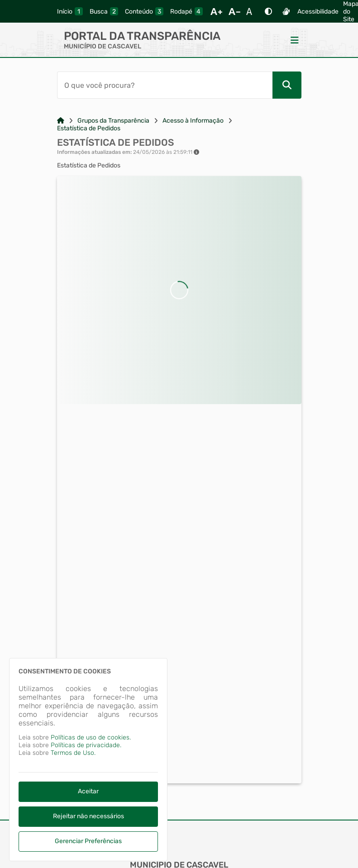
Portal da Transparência (142, 36)
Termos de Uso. (73, 753)
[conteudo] (144, 11)
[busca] (104, 11)
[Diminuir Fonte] (234, 11)
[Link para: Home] (61, 121)
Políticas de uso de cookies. (91, 737)
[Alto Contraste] (268, 11)
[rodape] (186, 11)
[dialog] (88, 760)
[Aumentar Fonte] (216, 11)
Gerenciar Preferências (88, 841)
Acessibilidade (318, 12)
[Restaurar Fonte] (252, 11)
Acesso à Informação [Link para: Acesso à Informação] (193, 121)
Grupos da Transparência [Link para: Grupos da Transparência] (113, 121)
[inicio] (70, 11)
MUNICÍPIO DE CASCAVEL (103, 46)
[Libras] (286, 11)
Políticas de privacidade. (86, 745)
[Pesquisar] (287, 85)
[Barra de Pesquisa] (165, 85)
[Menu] (295, 40)
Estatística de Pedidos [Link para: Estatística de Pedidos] (89, 128)
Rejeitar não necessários (88, 816)
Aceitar (88, 791)
